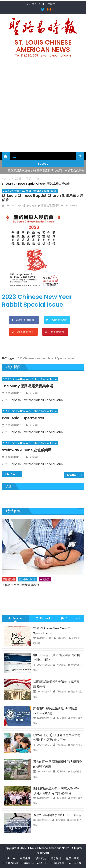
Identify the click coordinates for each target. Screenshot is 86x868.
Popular (15, 618)
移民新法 (41, 858)
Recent (43, 618)
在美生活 (45, 579)
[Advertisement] (43, 107)
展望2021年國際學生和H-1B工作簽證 (57, 815)
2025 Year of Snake (36, 863)
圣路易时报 (9, 579)
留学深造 (56, 858)
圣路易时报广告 (27, 579)
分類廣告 (59, 863)
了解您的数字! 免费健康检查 (20, 585)
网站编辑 (32, 206)
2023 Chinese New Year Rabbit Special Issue (30, 191)
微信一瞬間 (73, 858)
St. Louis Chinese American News (43, 46)
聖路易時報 (12, 863)
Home (11, 858)
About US (75, 863)
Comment (71, 618)
